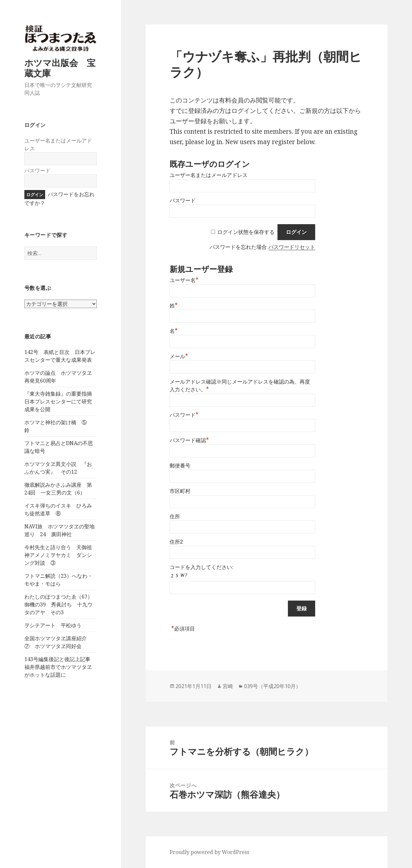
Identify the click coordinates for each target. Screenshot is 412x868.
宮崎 (228, 686)
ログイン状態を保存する (246, 232)
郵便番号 (180, 466)
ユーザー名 (184, 280)
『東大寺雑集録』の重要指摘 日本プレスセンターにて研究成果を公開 (61, 401)
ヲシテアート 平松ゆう (53, 625)
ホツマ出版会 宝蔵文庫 (60, 68)
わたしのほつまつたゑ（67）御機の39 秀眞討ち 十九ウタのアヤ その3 (58, 604)
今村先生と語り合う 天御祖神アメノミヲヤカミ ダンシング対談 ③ (58, 555)
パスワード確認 (189, 440)
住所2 (176, 542)
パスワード (37, 170)
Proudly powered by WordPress (209, 852)
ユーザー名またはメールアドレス (209, 175)
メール (179, 356)
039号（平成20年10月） (272, 686)
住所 (175, 516)
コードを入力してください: (201, 567)
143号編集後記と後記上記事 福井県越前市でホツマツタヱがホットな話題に (60, 667)
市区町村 (180, 491)
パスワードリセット (292, 247)
